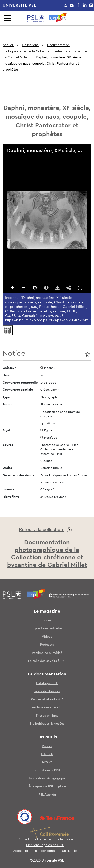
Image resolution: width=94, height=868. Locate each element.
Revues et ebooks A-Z (47, 700)
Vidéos (47, 637)
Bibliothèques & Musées (47, 724)
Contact (23, 840)
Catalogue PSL (47, 683)
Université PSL (19, 5)
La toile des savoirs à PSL (47, 661)
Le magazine (47, 611)
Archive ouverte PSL (47, 708)
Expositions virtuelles (47, 628)
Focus (47, 621)
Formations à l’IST (47, 770)
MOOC (47, 762)
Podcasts (47, 645)
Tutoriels (47, 754)
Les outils (47, 737)
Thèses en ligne (47, 716)
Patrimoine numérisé (47, 653)
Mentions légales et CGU (45, 845)
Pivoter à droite (35, 288)
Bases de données (47, 691)
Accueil (8, 46)
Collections (30, 46)
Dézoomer (24, 288)
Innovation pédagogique (47, 779)
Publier (47, 746)
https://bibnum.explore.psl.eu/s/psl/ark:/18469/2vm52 (49, 321)
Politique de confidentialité (53, 840)
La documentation (47, 674)
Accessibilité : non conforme (34, 851)
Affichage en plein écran (80, 288)
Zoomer (13, 288)
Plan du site (68, 851)
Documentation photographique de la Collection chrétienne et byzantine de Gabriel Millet (45, 52)
